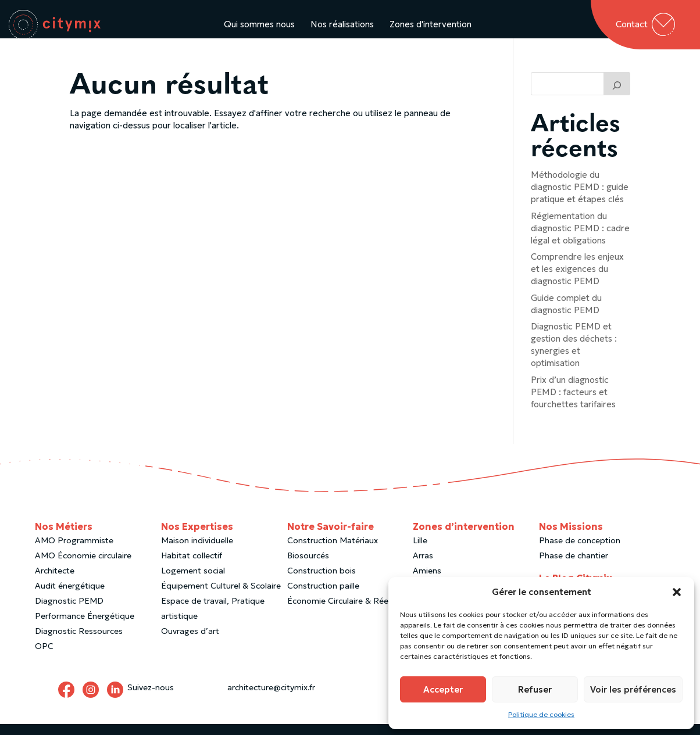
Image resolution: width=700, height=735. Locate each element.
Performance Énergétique (85, 627)
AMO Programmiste (74, 551)
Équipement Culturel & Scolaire (221, 597)
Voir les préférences (633, 689)
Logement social (193, 582)
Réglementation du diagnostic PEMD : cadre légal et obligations (580, 239)
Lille (420, 551)
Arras (423, 567)
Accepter (443, 689)
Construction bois (322, 582)
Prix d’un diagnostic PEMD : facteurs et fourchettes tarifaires (573, 403)
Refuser (535, 689)
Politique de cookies (541, 714)
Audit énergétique (70, 597)
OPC (44, 657)
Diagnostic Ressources (79, 642)
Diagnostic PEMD (69, 612)
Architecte (55, 582)
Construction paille (323, 597)
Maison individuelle (197, 551)
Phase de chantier (574, 567)
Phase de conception (580, 551)
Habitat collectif (192, 567)
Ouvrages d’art (190, 642)
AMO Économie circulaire (83, 567)
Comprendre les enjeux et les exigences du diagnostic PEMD (577, 280)
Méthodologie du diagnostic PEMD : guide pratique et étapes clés (580, 198)
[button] (677, 592)
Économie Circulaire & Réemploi (349, 612)
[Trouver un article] (617, 95)
